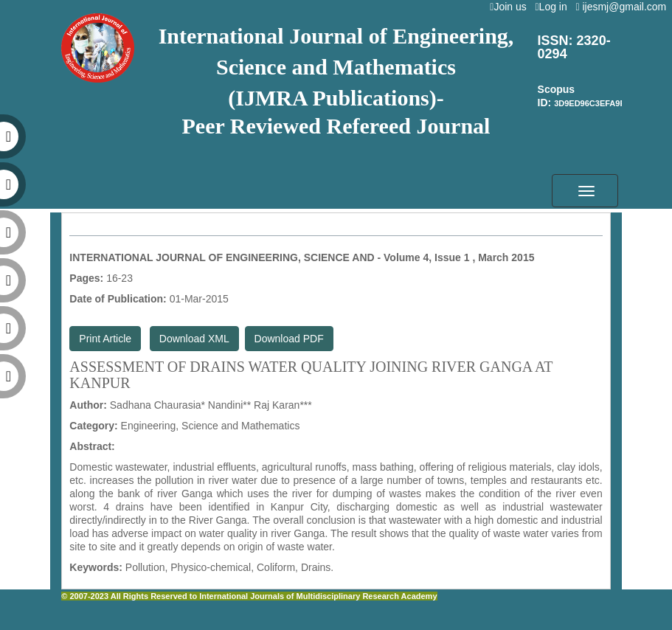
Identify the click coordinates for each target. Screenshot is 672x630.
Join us (511, 7)
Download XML (194, 339)
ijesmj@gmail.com (624, 7)
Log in (554, 7)
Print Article (105, 339)
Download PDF (289, 339)
